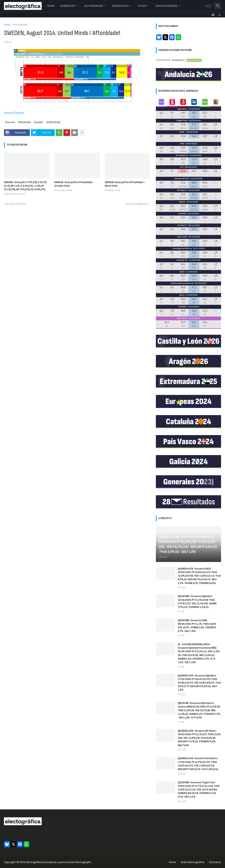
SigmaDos (182, 109)
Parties (19, 113)
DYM (182, 144)
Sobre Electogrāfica (193, 862)
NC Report (182, 190)
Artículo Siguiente (137, 204)
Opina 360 (182, 237)
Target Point (182, 121)
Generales (68, 6)
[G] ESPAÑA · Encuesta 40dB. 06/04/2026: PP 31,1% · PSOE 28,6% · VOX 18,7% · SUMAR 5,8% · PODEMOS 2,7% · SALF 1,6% (197, 626)
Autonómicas (94, 6)
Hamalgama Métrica (182, 248)
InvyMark (182, 214)
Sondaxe (182, 307)
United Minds (53, 122)
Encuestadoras (166, 6)
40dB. (182, 132)
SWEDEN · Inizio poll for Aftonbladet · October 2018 (74, 184)
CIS (182, 167)
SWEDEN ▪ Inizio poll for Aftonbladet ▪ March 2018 (125, 184)
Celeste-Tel (182, 260)
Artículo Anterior (16, 204)
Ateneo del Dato (182, 179)
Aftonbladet (21, 25)
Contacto (215, 862)
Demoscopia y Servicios (182, 283)
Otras (142, 6)
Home (51, 6)
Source (8, 113)
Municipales (120, 6)
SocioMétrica (182, 155)
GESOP (182, 202)
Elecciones (182, 318)
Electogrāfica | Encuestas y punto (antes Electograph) (58, 862)
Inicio (7, 25)
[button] (208, 6)
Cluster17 (182, 225)
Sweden (39, 122)
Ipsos (182, 295)
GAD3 (182, 272)
